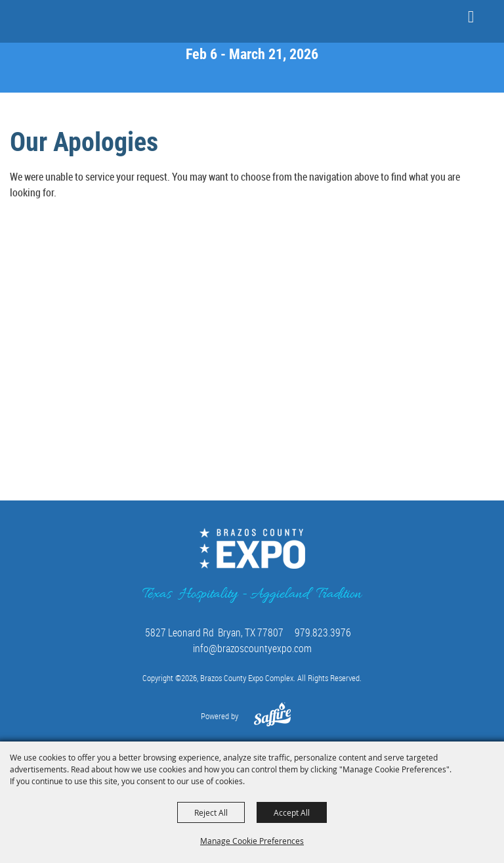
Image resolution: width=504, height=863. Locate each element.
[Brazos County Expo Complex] (49, 20)
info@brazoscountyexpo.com (252, 648)
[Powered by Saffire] (273, 721)
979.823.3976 (323, 632)
